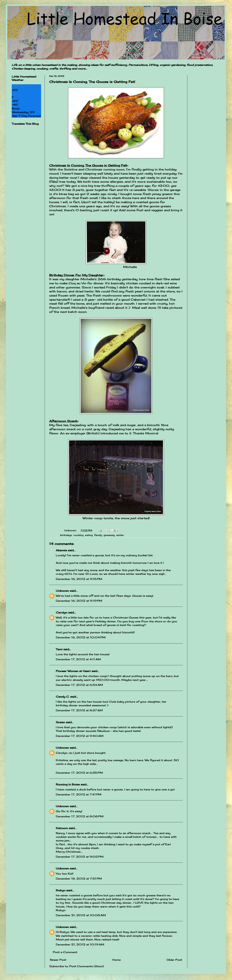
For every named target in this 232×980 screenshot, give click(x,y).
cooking (78, 535)
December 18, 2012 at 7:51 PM (79, 879)
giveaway (109, 535)
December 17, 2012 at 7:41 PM (79, 794)
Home (117, 960)
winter (120, 535)
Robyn (61, 890)
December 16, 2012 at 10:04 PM (81, 637)
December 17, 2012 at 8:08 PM (80, 816)
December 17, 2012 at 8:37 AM (79, 710)
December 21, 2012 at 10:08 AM (81, 915)
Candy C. (63, 697)
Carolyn (62, 612)
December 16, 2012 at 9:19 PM (79, 601)
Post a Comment (65, 952)
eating (89, 535)
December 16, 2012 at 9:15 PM (79, 579)
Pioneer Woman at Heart (73, 671)
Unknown (62, 591)
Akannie (61, 550)
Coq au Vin (77, 283)
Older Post (174, 960)
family (98, 535)
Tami (59, 649)
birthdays (66, 535)
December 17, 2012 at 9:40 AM (80, 736)
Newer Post (58, 960)
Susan (60, 722)
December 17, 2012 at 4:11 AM (78, 659)
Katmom (62, 828)
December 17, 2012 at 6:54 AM (79, 685)
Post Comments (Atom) (87, 966)
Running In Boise (68, 784)
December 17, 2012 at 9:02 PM (80, 857)
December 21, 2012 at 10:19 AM (80, 944)
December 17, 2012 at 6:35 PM (79, 773)
